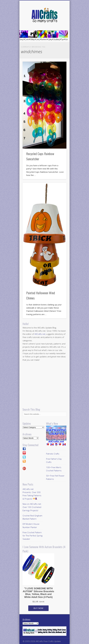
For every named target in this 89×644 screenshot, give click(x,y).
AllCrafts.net (40, 334)
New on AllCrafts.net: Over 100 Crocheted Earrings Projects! (32, 507)
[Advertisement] (45, 385)
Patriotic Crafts (53, 454)
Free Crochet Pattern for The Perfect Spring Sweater (32, 536)
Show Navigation (60, 24)
